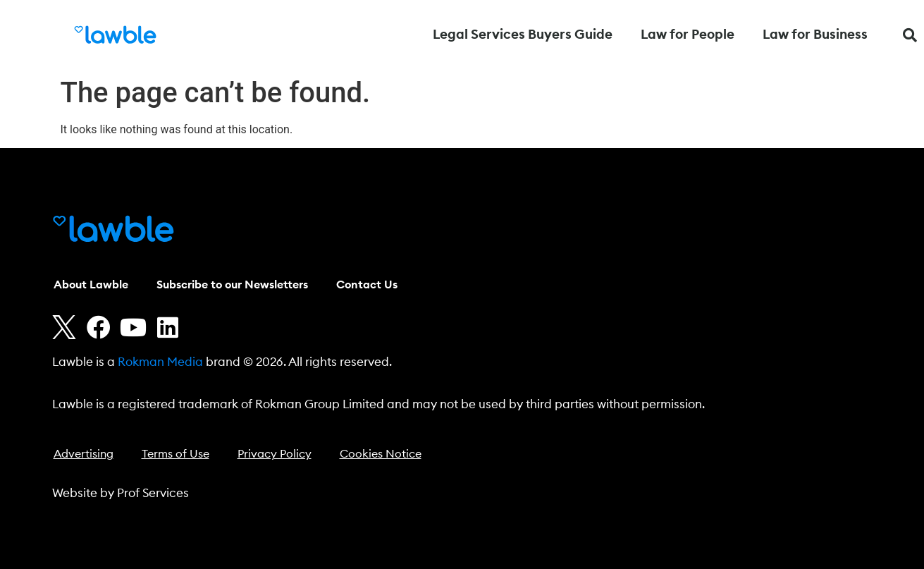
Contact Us (367, 285)
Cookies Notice (381, 454)
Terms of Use (175, 454)
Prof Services (153, 493)
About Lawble (91, 285)
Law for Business (815, 35)
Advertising (84, 454)
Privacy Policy (275, 454)
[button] (910, 35)
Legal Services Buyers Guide (523, 35)
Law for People (688, 35)
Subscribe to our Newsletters (232, 285)
